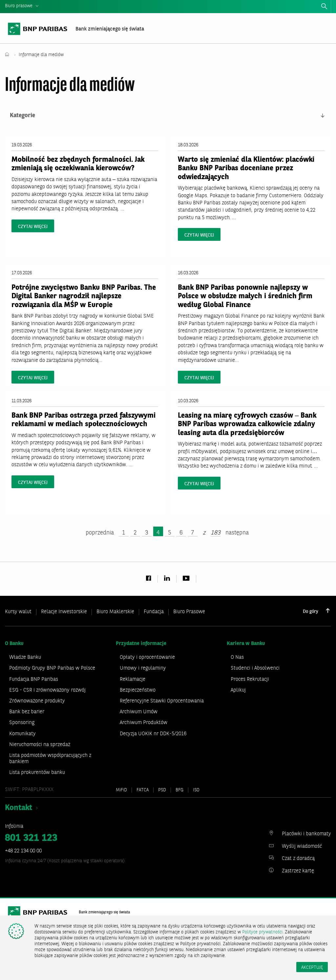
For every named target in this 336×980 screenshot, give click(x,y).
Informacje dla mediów (42, 55)
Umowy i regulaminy (143, 669)
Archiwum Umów (139, 712)
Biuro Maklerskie (115, 612)
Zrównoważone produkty (37, 701)
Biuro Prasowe (189, 612)
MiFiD (121, 790)
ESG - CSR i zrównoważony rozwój (47, 690)
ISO (196, 790)
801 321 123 (31, 838)
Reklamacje (133, 679)
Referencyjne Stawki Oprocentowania (162, 701)
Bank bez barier (27, 712)
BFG (179, 790)
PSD (162, 790)
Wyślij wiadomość (302, 846)
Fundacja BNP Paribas (34, 679)
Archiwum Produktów (144, 723)
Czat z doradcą (298, 859)
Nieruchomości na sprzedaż (40, 745)
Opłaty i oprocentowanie (147, 658)
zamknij (333, 8)
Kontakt (19, 808)
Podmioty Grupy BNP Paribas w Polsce (52, 669)
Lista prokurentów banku (37, 773)
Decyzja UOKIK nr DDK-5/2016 (153, 734)
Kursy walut (18, 612)
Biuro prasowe (19, 6)
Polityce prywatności (262, 932)
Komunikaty (22, 734)
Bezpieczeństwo (138, 690)
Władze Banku (25, 658)
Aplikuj (238, 690)
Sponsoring (22, 723)
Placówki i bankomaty (306, 834)
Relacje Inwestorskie (64, 612)
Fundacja (154, 612)
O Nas (237, 658)
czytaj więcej (33, 227)
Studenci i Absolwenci (255, 669)
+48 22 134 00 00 (23, 851)
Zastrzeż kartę (298, 871)
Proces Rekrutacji (250, 679)
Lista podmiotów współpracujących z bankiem (50, 759)
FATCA (143, 790)
